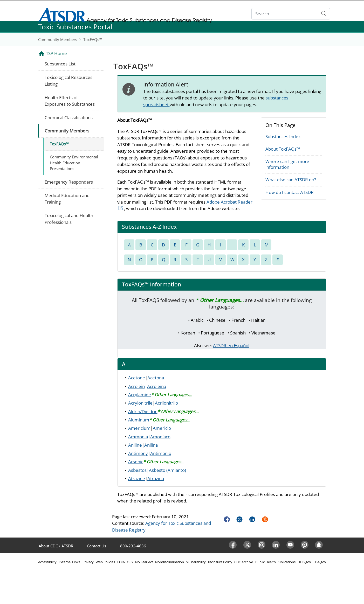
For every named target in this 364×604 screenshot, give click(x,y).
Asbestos (137, 470)
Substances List (60, 64)
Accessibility (47, 562)
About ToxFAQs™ (283, 149)
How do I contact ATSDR (290, 192)
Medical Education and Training (67, 199)
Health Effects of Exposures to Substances (70, 101)
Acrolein (136, 386)
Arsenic (136, 462)
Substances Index (283, 136)
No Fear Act (144, 562)
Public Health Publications (275, 562)
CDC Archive (244, 562)
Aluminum (139, 420)
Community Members (58, 39)
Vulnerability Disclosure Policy (209, 562)
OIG (130, 562)
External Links (69, 562)
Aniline (135, 445)
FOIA (121, 562)
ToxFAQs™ (93, 39)
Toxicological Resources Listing (68, 81)
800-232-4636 (133, 546)
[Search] (285, 14)
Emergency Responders (69, 182)
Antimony (138, 453)
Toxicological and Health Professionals (69, 219)
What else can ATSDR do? (291, 180)
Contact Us (97, 546)
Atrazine (137, 478)
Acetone (137, 378)
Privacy (88, 562)
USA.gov (320, 562)
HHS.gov (304, 562)
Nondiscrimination (170, 562)
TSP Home (56, 53)
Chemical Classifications (69, 118)
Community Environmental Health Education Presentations (74, 163)
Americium (139, 428)
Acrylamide (140, 395)
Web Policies (105, 562)
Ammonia (138, 437)
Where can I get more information (287, 164)
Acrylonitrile (140, 403)
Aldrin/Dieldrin (143, 411)
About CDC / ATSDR (56, 546)
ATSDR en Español (231, 345)
